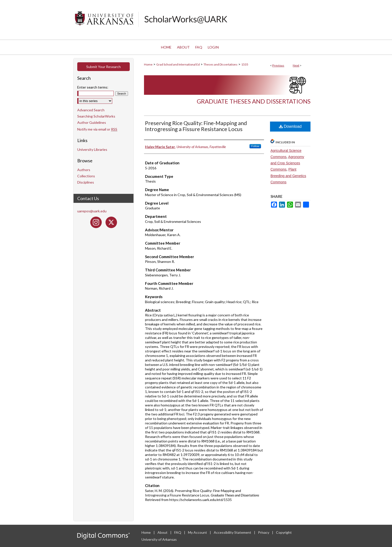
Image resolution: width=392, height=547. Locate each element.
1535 (245, 64)
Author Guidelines (92, 122)
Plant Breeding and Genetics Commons (288, 176)
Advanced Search (91, 110)
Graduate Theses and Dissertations (254, 101)
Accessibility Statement (233, 532)
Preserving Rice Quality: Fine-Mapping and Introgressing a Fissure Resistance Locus (196, 126)
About (163, 532)
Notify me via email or (97, 129)
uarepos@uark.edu (92, 211)
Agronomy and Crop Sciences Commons (287, 163)
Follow (255, 146)
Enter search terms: (93, 87)
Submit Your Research (103, 67)
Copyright (284, 532)
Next (296, 65)
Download (290, 126)
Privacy (264, 532)
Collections (86, 176)
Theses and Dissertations (220, 64)
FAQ (178, 532)
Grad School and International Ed (178, 64)
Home (148, 64)
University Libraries (92, 149)
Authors (84, 170)
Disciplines (86, 182)
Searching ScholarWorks (96, 116)
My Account (198, 532)
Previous (278, 65)
